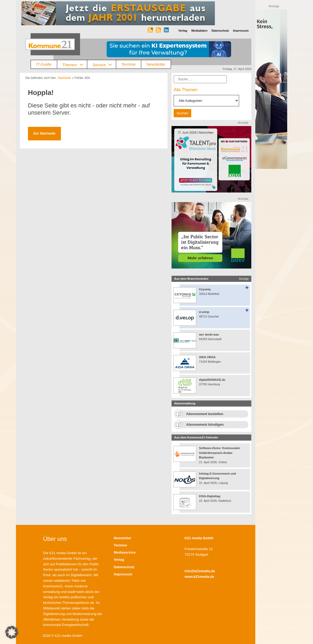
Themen (75, 64)
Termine (129, 64)
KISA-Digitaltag (210, 496)
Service (104, 64)
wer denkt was (209, 334)
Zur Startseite (44, 133)
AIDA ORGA (207, 357)
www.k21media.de (199, 577)
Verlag (119, 560)
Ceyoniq (205, 289)
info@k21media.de (200, 571)
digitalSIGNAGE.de (212, 380)
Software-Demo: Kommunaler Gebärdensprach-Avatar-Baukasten (220, 453)
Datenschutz (124, 567)
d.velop (204, 312)
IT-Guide (44, 64)
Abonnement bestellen (205, 414)
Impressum (123, 574)
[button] (12, 632)
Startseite (64, 78)
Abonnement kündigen (205, 425)
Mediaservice (125, 552)
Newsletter (156, 64)
